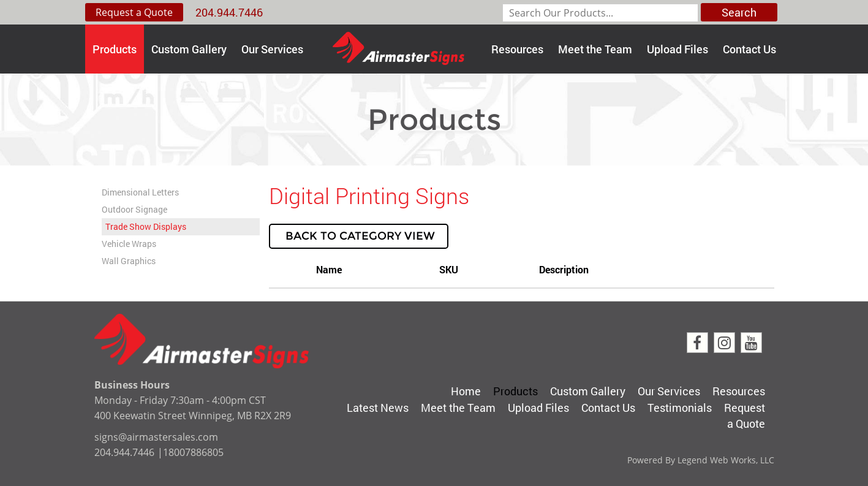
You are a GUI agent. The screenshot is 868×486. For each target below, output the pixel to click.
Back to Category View (359, 236)
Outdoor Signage (134, 209)
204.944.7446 (229, 12)
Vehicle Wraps (129, 244)
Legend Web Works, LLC (726, 460)
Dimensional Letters (140, 192)
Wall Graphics (129, 261)
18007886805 (193, 452)
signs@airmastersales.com (156, 437)
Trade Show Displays (146, 226)
